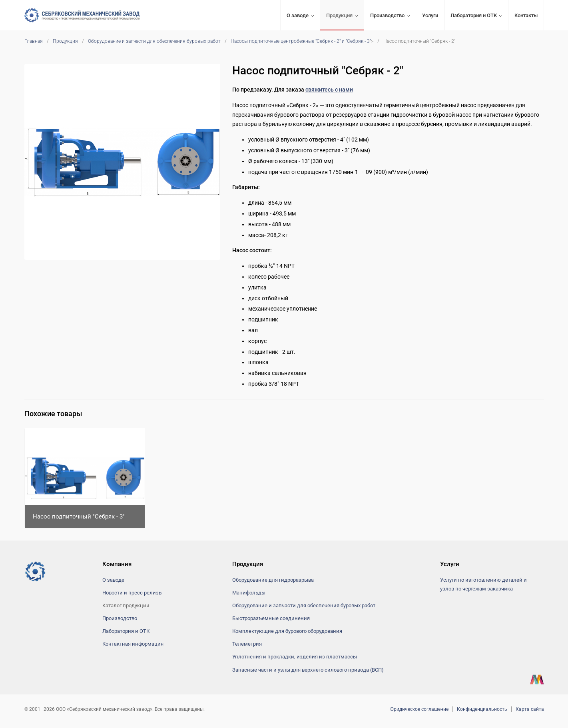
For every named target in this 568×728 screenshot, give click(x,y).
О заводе (298, 15)
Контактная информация (133, 644)
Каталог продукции (126, 605)
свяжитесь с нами (329, 90)
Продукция (339, 15)
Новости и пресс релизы (133, 593)
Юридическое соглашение (419, 709)
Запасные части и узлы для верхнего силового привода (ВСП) (308, 670)
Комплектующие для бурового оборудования (287, 631)
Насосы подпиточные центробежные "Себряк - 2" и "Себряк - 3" (301, 41)
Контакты (526, 15)
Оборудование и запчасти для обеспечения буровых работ (154, 41)
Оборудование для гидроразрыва (273, 580)
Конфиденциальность (482, 709)
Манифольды (249, 593)
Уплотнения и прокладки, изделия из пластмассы (295, 657)
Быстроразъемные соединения (271, 618)
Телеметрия (247, 644)
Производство (387, 15)
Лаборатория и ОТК (474, 15)
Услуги (430, 15)
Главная (34, 41)
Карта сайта (530, 709)
